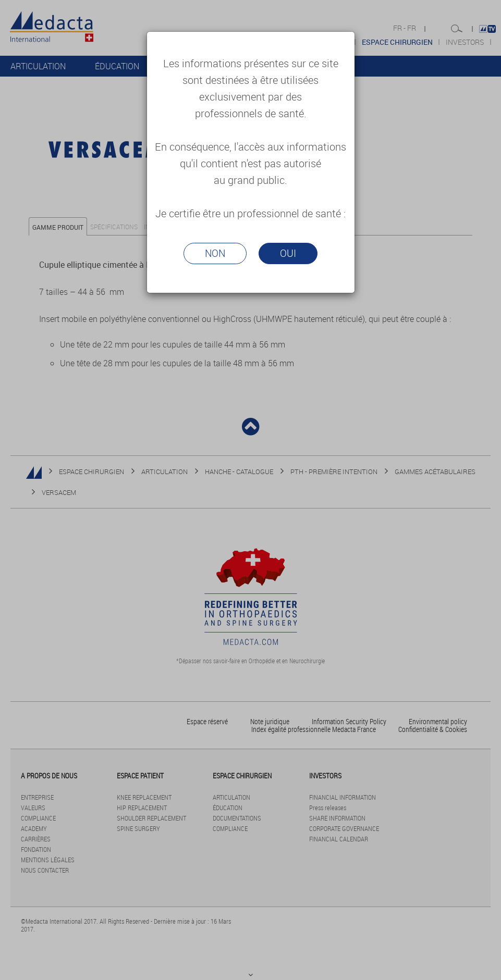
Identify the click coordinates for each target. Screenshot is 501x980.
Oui (288, 253)
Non (215, 253)
